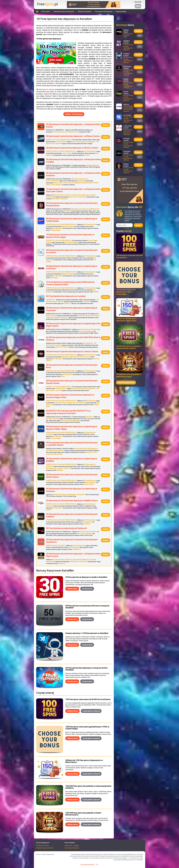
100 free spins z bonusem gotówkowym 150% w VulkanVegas (87, 728)
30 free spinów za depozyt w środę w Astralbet (86, 577)
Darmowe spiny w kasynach (64, 12)
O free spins (45, 12)
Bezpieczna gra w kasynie (45, 848)
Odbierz (106, 125)
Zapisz (138, 225)
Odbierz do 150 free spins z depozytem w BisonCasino (84, 761)
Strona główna (37, 11)
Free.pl (47, 4)
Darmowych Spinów (47, 89)
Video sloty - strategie (72, 845)
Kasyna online (121, 12)
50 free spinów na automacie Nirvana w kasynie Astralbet (87, 607)
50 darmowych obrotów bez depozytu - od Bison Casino (73, 136)
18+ (97, 865)
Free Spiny (138, 2)
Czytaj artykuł (87, 589)
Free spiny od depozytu (104, 12)
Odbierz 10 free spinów (74, 114)
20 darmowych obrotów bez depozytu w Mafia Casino (72, 501)
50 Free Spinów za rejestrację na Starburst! (66, 528)
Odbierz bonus (72, 711)
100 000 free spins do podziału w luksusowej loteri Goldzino (88, 787)
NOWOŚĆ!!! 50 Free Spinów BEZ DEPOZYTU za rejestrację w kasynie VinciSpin (68, 412)
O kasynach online (42, 845)
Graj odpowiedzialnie (88, 865)
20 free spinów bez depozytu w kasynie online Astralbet (86, 669)
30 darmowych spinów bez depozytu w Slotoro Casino (72, 148)
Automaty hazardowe (72, 848)
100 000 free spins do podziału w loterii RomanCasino (83, 814)
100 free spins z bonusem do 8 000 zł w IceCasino (88, 699)
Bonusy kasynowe (85, 12)
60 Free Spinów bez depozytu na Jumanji (66, 296)
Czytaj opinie (91, 711)
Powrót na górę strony (126, 383)
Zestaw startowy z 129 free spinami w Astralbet (87, 633)
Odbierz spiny (72, 589)
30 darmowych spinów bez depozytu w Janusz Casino (72, 351)
